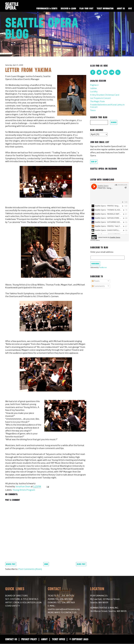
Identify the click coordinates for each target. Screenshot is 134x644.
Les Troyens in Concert (100, 98)
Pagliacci (94, 85)
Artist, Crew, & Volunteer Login (23, 603)
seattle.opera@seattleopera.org (64, 609)
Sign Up (94, 162)
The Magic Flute (97, 102)
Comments (98, 286)
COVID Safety (13, 606)
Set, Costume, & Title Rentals (22, 599)
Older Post (81, 564)
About (44, 639)
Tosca (93, 110)
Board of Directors (16, 596)
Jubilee (93, 88)
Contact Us (11, 639)
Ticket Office (58, 639)
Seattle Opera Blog (42, 28)
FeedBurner (103, 268)
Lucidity (94, 92)
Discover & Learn (68, 9)
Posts (96, 281)
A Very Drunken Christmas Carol (105, 95)
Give (130, 9)
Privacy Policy (29, 639)
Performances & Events (47, 9)
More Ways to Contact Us (62, 613)
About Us (121, 9)
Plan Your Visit (86, 9)
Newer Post (11, 564)
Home (46, 564)
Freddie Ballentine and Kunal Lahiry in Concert (107, 106)
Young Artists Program (24, 490)
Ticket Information (105, 9)
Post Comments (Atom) (30, 569)
